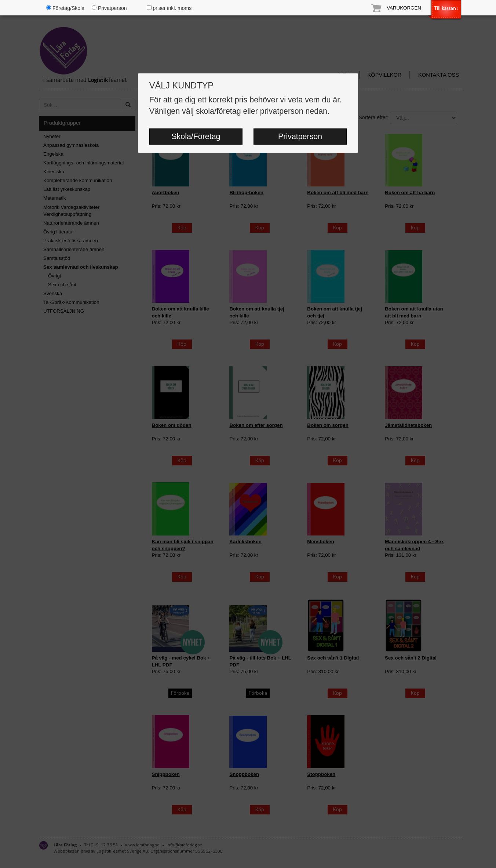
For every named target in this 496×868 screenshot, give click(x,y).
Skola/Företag (196, 137)
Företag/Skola (65, 8)
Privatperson (300, 137)
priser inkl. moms (169, 8)
